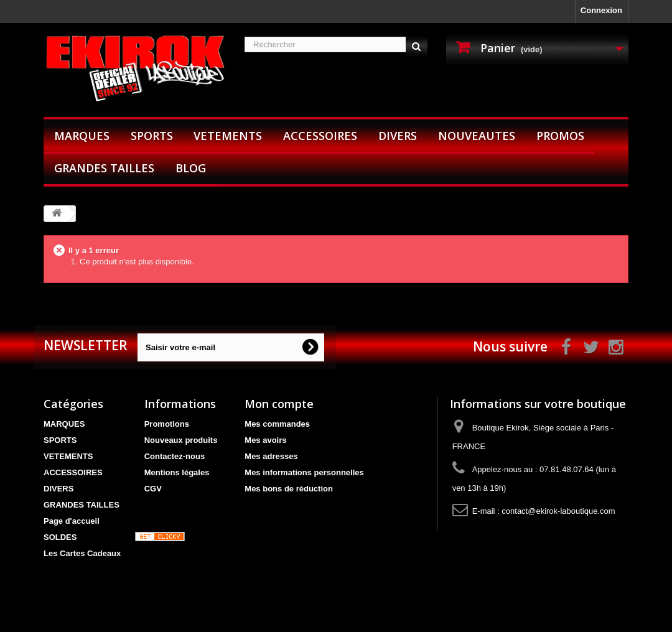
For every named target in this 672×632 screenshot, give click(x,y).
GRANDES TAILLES (104, 168)
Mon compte (279, 404)
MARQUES (82, 136)
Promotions (167, 424)
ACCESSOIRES (320, 136)
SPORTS (152, 136)
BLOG (191, 168)
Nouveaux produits (181, 440)
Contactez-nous (175, 456)
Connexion (601, 10)
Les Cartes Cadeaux (82, 553)
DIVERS (398, 136)
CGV (153, 489)
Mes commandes (277, 424)
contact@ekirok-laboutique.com (558, 511)
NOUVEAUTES (477, 136)
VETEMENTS (228, 136)
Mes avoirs (265, 440)
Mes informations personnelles (304, 472)
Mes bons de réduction (289, 489)
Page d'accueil (72, 521)
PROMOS (560, 136)
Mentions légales (177, 472)
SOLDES (60, 537)
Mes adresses (271, 456)
